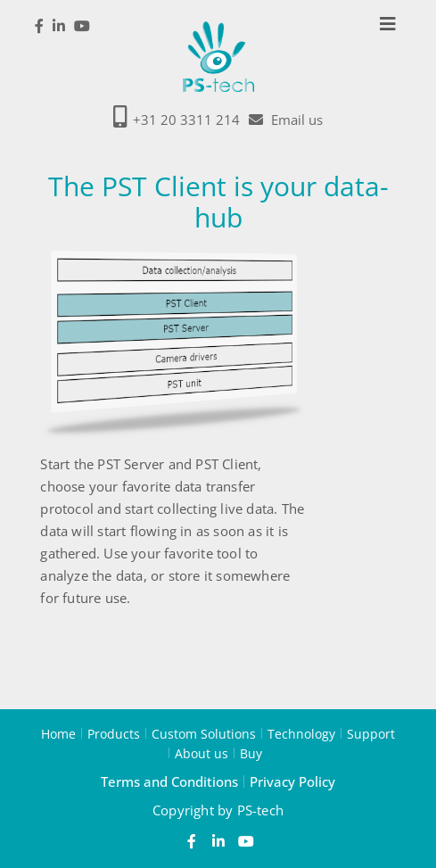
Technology (301, 733)
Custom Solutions (204, 733)
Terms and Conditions (169, 781)
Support (371, 733)
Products (114, 733)
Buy (251, 753)
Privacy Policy (292, 781)
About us (202, 753)
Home (58, 733)
